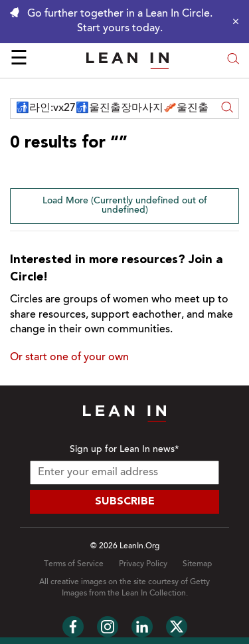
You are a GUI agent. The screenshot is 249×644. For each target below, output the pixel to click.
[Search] (227, 109)
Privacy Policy (143, 564)
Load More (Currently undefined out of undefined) (125, 206)
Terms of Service (74, 564)
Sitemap (197, 564)
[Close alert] (232, 21)
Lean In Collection (154, 593)
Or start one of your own (69, 358)
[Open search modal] (233, 60)
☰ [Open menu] (19, 60)
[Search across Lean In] (113, 109)
